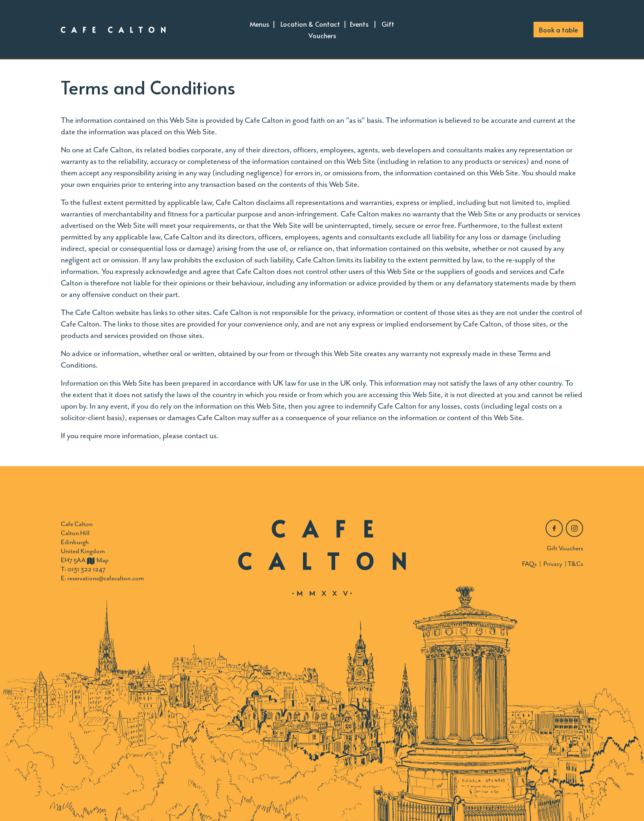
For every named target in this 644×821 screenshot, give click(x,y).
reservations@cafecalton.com (106, 578)
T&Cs (575, 564)
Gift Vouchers (565, 548)
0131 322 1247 (86, 569)
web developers (406, 150)
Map (98, 560)
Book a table (558, 30)
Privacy (553, 564)
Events (359, 24)
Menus (259, 24)
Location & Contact (310, 24)
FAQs (529, 564)
